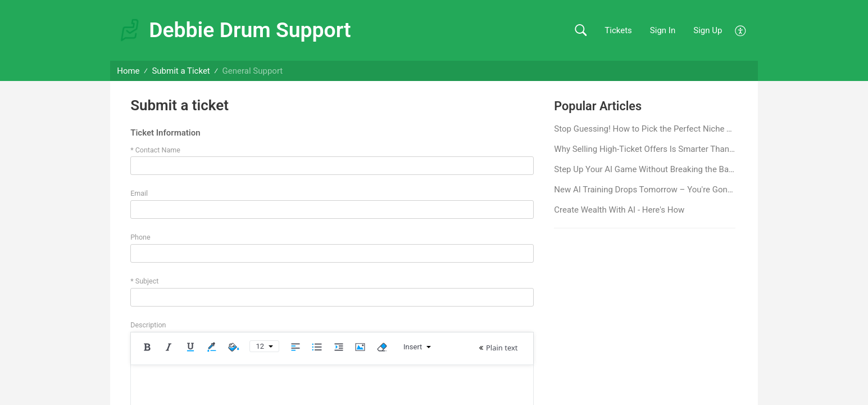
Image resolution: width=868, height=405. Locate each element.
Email (139, 193)
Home (128, 71)
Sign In (663, 30)
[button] (581, 31)
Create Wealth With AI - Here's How (619, 210)
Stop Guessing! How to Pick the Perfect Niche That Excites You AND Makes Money (645, 129)
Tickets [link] (618, 30)
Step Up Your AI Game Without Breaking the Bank (645, 169)
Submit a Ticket (181, 71)
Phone (140, 237)
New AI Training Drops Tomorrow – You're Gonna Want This (645, 190)
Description (148, 325)
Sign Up (708, 30)
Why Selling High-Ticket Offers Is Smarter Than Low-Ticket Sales (645, 149)
